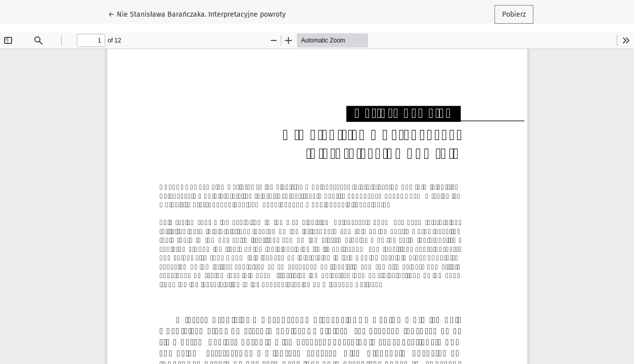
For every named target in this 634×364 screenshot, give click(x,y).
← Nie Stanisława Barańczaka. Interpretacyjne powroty (197, 14)
